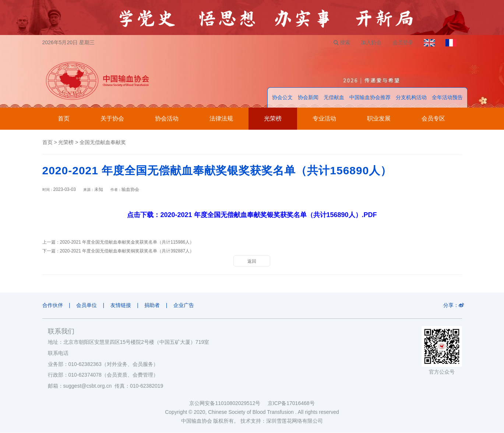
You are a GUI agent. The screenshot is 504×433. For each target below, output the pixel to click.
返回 (252, 262)
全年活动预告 (447, 98)
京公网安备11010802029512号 (228, 404)
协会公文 (282, 98)
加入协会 (370, 42)
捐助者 (153, 305)
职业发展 (379, 119)
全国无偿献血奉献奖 (103, 143)
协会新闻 (308, 98)
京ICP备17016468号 (291, 404)
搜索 (341, 42)
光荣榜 (273, 119)
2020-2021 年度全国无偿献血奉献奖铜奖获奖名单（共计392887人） (127, 251)
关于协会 (112, 119)
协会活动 (167, 119)
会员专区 (433, 119)
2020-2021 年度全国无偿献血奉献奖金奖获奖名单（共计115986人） (127, 242)
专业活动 (324, 119)
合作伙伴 (53, 305)
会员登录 (402, 42)
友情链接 (121, 305)
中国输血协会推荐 (370, 98)
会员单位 (87, 305)
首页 (64, 119)
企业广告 (185, 305)
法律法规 (221, 119)
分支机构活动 (411, 98)
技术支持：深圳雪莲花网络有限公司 (282, 421)
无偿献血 (334, 98)
